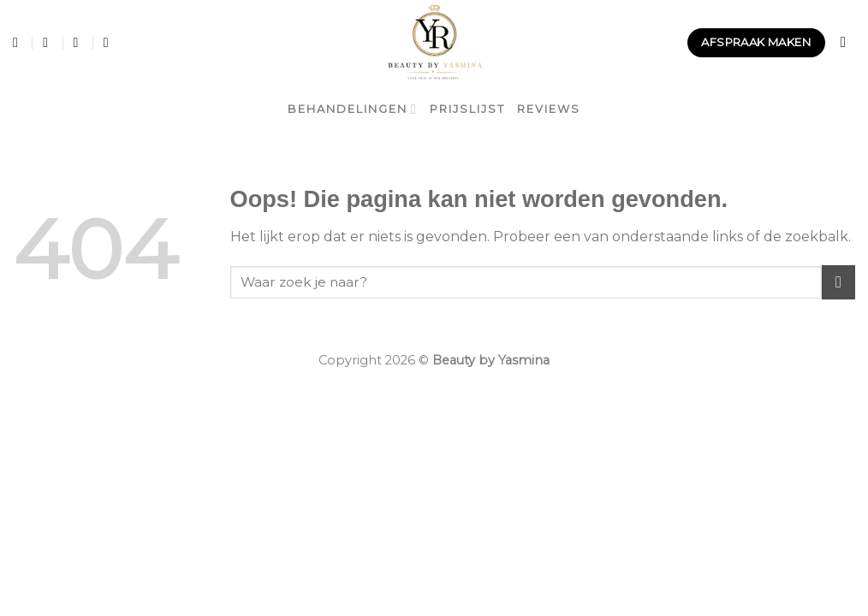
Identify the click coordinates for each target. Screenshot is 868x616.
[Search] (848, 43)
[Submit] (838, 282)
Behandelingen (352, 109)
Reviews (549, 109)
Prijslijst (467, 109)
